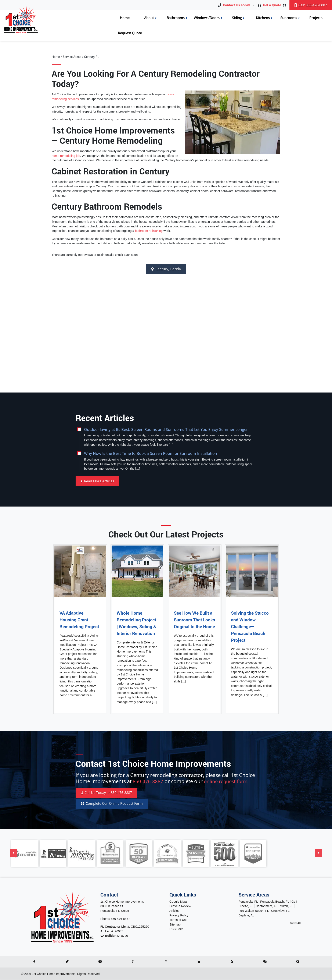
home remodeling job (66, 156)
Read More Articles (97, 481)
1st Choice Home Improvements (54, 974)
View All (295, 924)
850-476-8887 (149, 781)
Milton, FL (287, 907)
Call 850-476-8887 (106, 793)
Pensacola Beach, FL (275, 902)
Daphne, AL (246, 916)
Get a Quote (272, 5)
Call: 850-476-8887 (311, 5)
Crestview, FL (280, 911)
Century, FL (92, 57)
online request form (230, 781)
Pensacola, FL (248, 902)
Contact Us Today (236, 5)
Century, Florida (166, 269)
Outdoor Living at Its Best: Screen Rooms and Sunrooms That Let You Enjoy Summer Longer (166, 429)
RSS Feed (176, 930)
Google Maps (178, 902)
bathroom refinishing (149, 231)
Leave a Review (180, 907)
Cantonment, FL (266, 907)
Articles (174, 911)
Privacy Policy (179, 916)
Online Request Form (112, 804)
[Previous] (14, 854)
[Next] (318, 854)
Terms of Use (178, 920)
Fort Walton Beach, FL (254, 911)
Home (56, 57)
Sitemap (175, 925)
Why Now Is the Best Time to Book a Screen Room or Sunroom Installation (151, 453)
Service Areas (72, 57)
